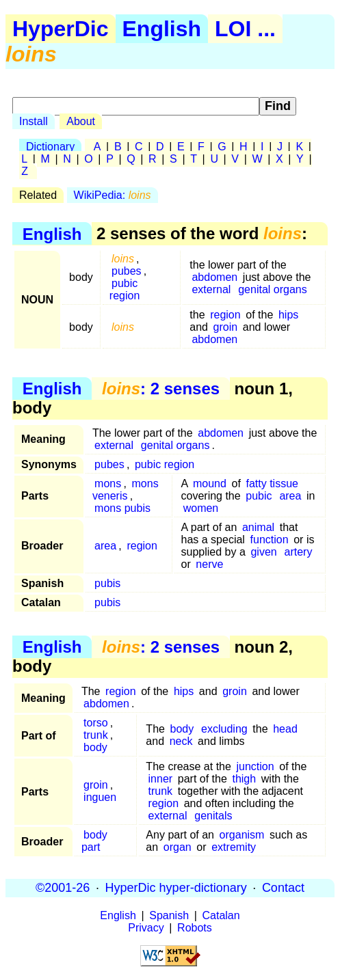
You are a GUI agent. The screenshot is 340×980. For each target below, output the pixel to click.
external (211, 289)
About (81, 121)
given (263, 552)
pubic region (125, 289)
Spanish (169, 915)
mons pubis (122, 508)
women (201, 508)
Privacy (146, 928)
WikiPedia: (113, 195)
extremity (234, 847)
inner (161, 779)
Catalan (221, 915)
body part (94, 841)
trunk (96, 735)
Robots (195, 928)
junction (256, 766)
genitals (213, 816)
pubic (259, 496)
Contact (283, 888)
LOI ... (245, 29)
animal (258, 527)
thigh (244, 779)
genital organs (273, 289)
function (270, 540)
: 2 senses (161, 389)
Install (34, 121)
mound (210, 484)
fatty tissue (272, 484)
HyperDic (61, 29)
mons (108, 484)
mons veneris (126, 490)
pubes (127, 271)
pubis (107, 583)
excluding (224, 729)
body (95, 747)
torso (96, 723)
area (290, 496)
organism (242, 835)
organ (178, 847)
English (162, 29)
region (225, 315)
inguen (100, 797)
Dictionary (50, 147)
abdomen (214, 277)
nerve (209, 564)
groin (226, 327)
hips (288, 315)
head (285, 729)
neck (181, 741)
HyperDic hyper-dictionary (176, 888)
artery (299, 552)
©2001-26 (63, 888)
